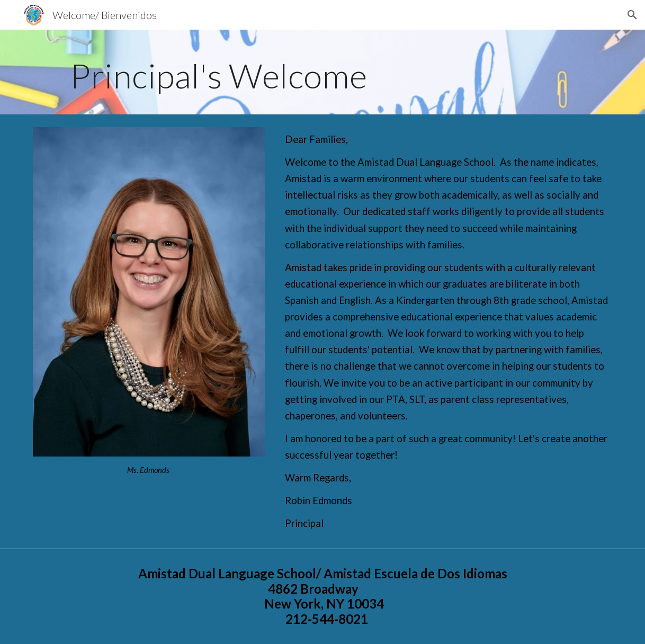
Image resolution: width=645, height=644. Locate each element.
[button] (632, 15)
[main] (322, 72)
